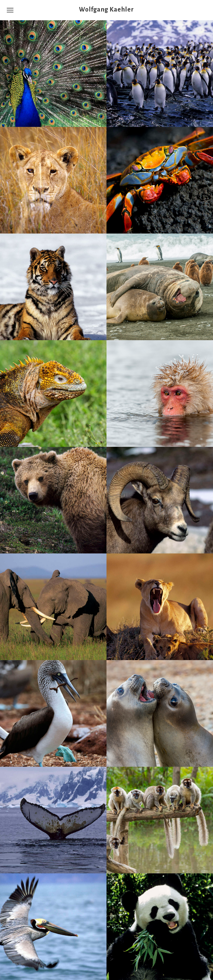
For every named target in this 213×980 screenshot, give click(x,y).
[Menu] (10, 10)
